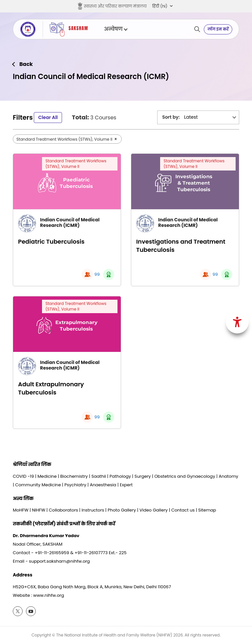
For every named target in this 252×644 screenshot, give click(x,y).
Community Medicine (38, 485)
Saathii (99, 476)
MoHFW (21, 510)
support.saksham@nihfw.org (59, 561)
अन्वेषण (115, 29)
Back (26, 64)
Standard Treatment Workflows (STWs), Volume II (76, 164)
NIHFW (39, 510)
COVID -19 (23, 476)
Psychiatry (75, 485)
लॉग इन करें (218, 29)
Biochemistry (74, 476)
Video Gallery (154, 510)
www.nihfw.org (49, 595)
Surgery (143, 476)
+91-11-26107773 (91, 553)
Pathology (120, 476)
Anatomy (228, 476)
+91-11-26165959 (52, 553)
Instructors (93, 510)
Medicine (47, 476)
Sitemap (207, 510)
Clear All (48, 117)
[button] (162, 6)
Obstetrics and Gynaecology (185, 476)
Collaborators (63, 510)
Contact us (183, 510)
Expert (126, 485)
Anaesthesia (103, 485)
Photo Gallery (122, 510)
